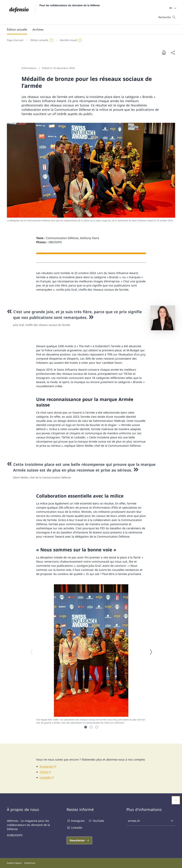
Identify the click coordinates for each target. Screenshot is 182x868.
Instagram (46, 766)
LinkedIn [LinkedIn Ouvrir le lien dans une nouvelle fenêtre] (74, 828)
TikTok (44, 772)
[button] (17, 29)
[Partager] (173, 53)
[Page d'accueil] (15, 40)
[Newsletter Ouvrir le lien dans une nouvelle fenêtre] (79, 840)
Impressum (30, 863)
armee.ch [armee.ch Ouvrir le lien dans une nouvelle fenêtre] (151, 821)
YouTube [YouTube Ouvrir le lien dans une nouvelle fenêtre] (96, 821)
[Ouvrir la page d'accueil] (53, 12)
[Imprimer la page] (164, 52)
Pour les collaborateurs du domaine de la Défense (70, 5)
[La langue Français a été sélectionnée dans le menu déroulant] (172, 8)
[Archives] (38, 29)
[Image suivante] (151, 652)
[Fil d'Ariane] (90, 40)
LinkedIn (45, 777)
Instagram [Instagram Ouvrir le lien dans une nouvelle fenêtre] (76, 821)
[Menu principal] (88, 29)
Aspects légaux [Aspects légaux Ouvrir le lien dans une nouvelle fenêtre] (14, 863)
